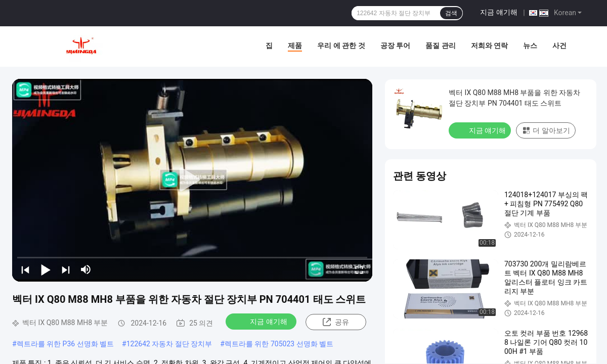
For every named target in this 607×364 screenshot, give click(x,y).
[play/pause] (46, 269)
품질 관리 (440, 45)
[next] (66, 269)
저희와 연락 (489, 45)
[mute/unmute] (86, 269)
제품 (295, 45)
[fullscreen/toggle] (359, 269)
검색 (451, 13)
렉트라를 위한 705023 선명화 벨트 (279, 344)
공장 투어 (395, 45)
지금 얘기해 (498, 12)
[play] (192, 180)
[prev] (25, 269)
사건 (559, 45)
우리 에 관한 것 (341, 45)
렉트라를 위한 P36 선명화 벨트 (65, 344)
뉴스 (530, 45)
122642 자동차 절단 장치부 (169, 344)
